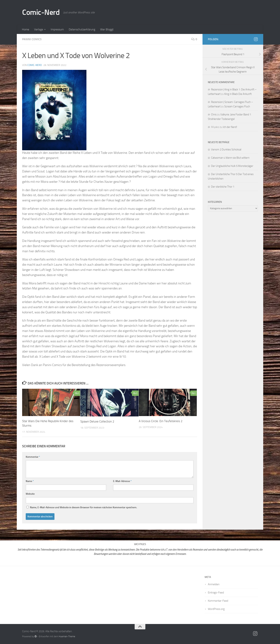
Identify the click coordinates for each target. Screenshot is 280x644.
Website (30, 494)
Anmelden (214, 584)
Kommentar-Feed (218, 601)
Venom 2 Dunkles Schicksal (226, 150)
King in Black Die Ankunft (238, 94)
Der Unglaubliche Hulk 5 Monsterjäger (232, 166)
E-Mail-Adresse (122, 481)
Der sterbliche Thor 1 (223, 187)
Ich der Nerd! (230, 127)
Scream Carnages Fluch (237, 106)
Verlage (39, 29)
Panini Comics (32, 39)
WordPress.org (216, 609)
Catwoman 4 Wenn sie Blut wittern (230, 158)
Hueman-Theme (67, 636)
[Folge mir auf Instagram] (256, 39)
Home (26, 29)
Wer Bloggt (107, 29)
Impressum (57, 29)
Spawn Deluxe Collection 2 (97, 421)
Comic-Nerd (41, 12)
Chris (214, 115)
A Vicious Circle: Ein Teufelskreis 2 (161, 421)
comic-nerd (35, 65)
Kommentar (33, 457)
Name (30, 481)
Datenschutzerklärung (82, 29)
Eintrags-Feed (216, 593)
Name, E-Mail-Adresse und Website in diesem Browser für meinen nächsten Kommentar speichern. (83, 507)
